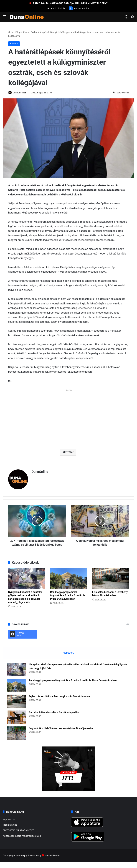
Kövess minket (79, 8)
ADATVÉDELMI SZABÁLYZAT (18, 836)
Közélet (26, 32)
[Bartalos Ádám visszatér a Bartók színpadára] (18, 721)
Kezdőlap (14, 32)
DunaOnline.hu (52, 861)
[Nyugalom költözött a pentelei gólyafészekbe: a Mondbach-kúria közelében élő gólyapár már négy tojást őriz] (26, 581)
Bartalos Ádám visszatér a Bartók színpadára (56, 716)
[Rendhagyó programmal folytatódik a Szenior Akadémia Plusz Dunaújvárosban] (68, 581)
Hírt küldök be (57, 8)
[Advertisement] (68, 418)
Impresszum (9, 825)
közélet (69, 452)
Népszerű (68, 655)
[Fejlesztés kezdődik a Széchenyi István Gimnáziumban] (111, 581)
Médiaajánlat (10, 830)
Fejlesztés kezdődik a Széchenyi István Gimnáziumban (61, 700)
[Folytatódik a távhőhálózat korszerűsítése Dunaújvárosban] (18, 737)
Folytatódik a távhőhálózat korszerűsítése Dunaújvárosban (63, 732)
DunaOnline (20, 93)
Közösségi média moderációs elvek (22, 842)
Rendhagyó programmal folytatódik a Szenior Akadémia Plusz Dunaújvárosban (68, 598)
